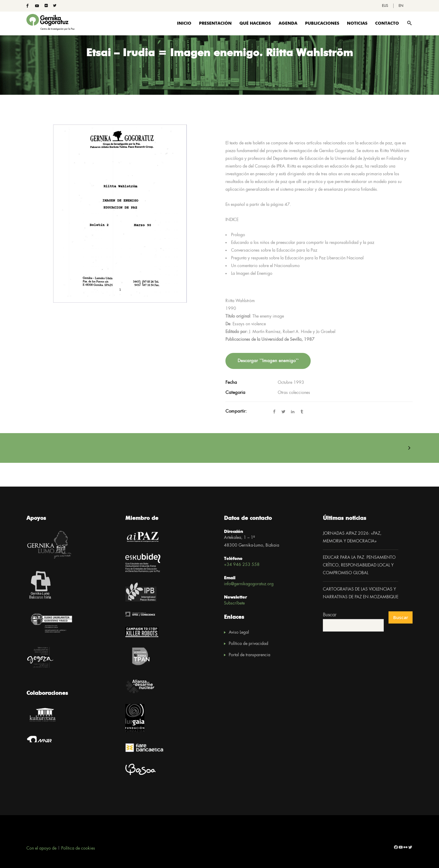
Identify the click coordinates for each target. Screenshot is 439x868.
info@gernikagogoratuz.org (249, 584)
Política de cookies (78, 848)
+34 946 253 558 (242, 565)
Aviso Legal (239, 632)
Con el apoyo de (41, 848)
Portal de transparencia (249, 655)
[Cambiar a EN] (401, 6)
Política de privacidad (248, 644)
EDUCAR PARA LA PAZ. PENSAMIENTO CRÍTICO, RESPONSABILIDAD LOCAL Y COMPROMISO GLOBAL (359, 565)
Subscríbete (234, 603)
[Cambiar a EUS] (385, 6)
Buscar (330, 615)
